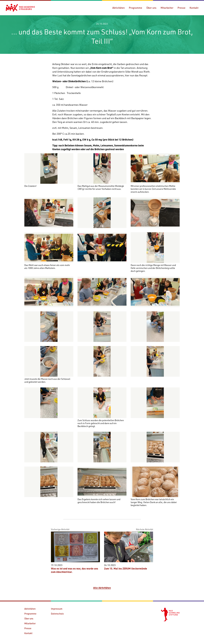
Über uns (151, 8)
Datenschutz (57, 614)
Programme (136, 8)
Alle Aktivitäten (102, 588)
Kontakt (194, 8)
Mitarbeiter (167, 8)
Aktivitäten (119, 8)
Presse (181, 8)
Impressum (57, 609)
